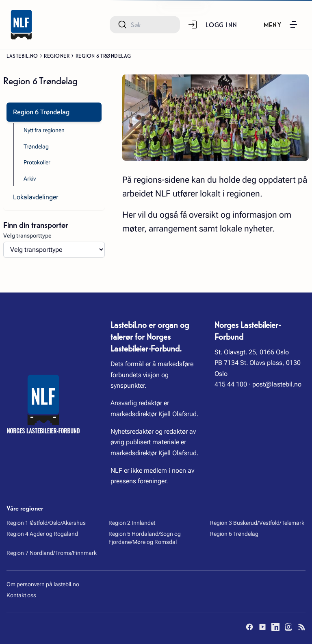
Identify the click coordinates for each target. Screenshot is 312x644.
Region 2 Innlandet (132, 523)
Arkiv (30, 179)
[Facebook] (249, 627)
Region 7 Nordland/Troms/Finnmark (52, 553)
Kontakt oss (21, 595)
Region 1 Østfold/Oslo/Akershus (46, 523)
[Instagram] (288, 627)
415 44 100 (231, 384)
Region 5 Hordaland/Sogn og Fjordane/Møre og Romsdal (145, 538)
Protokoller (37, 162)
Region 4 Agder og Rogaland (42, 534)
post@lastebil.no (277, 384)
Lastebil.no (22, 55)
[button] (281, 24)
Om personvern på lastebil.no (43, 584)
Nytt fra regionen (44, 130)
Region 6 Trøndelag (234, 534)
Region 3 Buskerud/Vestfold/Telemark (257, 523)
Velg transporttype (27, 236)
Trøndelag (36, 146)
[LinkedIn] (275, 627)
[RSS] (301, 627)
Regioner (57, 55)
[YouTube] (262, 627)
